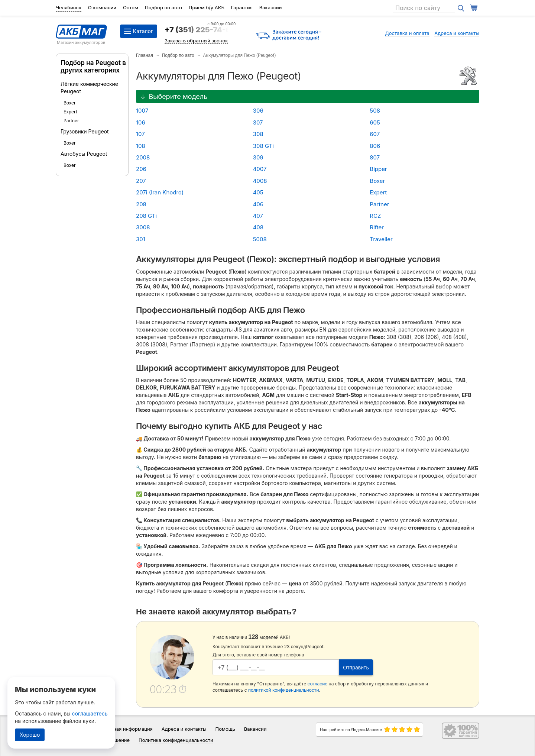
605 (375, 122)
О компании (102, 7)
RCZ (375, 216)
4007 (260, 169)
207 (141, 181)
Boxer (70, 103)
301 (141, 239)
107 (140, 134)
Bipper (378, 169)
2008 (143, 157)
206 (141, 169)
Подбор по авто (163, 7)
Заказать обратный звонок (196, 41)
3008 (143, 227)
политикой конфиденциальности (284, 690)
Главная (145, 55)
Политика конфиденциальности (176, 740)
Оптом (131, 7)
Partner (71, 121)
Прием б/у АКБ (207, 7)
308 (258, 134)
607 (375, 134)
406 (258, 204)
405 (258, 192)
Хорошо (30, 735)
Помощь (225, 729)
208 (141, 204)
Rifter (377, 227)
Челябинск (69, 7)
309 (258, 157)
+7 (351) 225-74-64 (200, 30)
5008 (260, 239)
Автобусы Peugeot (84, 154)
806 (375, 146)
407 (258, 216)
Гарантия (242, 7)
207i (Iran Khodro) (160, 192)
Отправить (356, 668)
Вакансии (271, 7)
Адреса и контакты (457, 33)
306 (258, 111)
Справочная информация (123, 729)
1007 (142, 111)
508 (375, 111)
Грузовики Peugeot (85, 131)
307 (258, 122)
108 (141, 146)
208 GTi (146, 216)
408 (258, 227)
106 (141, 122)
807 (375, 157)
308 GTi (263, 146)
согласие (318, 684)
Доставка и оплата (407, 33)
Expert (70, 112)
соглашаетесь (90, 713)
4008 (260, 181)
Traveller (381, 239)
